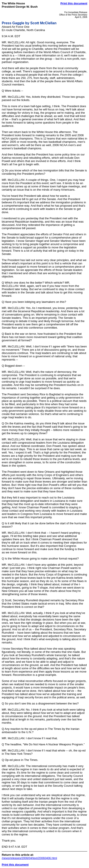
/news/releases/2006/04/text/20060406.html (29, 858)
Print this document (74, 3)
